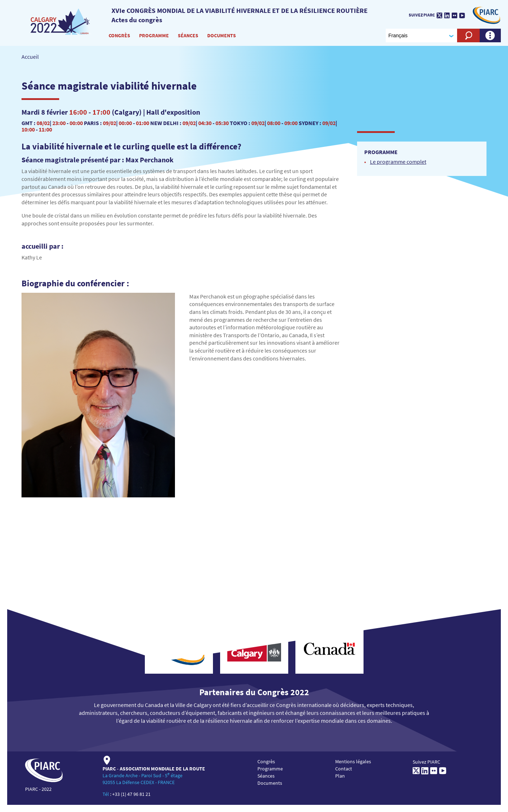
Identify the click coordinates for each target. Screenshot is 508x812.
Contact (344, 769)
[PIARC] (61, 21)
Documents (222, 35)
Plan (340, 776)
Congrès (119, 35)
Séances (188, 35)
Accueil (30, 57)
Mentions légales (353, 761)
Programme (154, 35)
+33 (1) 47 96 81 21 (131, 794)
